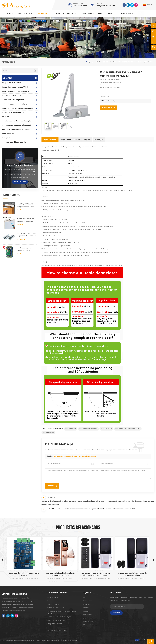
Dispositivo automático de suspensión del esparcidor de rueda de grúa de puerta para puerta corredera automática (27, 235)
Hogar (10, 14)
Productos (43, 14)
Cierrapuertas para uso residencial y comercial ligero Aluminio (75, 456)
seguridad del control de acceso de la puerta (24, 574)
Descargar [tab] (99, 140)
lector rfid (5, 117)
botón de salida (8, 134)
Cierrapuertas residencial (88, 429)
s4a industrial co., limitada (15, 594)
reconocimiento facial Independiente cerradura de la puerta (60, 574)
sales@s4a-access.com (105, 6)
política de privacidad (70, 640)
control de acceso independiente (15, 104)
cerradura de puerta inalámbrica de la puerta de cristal (132, 574)
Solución (86, 611)
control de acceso (53, 604)
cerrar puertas (106, 429)
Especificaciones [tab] (50, 140)
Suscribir (116, 613)
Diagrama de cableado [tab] (70, 140)
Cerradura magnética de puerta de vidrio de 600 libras (62, 612)
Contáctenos (127, 14)
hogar (85, 597)
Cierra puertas (48, 433)
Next (154, 560)
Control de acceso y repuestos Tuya (16, 91)
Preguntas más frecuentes (65, 14)
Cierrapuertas (71, 429)
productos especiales (102, 62)
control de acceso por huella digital (59, 617)
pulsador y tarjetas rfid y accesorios (16, 129)
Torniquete (6, 138)
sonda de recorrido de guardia (14, 142)
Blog (85, 618)
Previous (2, 560)
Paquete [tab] (87, 140)
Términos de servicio (90, 625)
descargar (87, 14)
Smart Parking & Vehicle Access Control (17, 108)
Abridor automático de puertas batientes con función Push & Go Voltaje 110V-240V (26, 220)
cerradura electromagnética (13, 100)
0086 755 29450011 (80, 6)
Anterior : (49, 498)
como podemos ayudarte (20, 165)
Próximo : (49, 509)
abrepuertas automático (11, 83)
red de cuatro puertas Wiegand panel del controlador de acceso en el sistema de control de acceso (26, 249)
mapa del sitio (88, 622)
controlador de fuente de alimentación (17, 125)
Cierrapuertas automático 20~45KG (128, 429)
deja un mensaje (144, 642)
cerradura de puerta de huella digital (16, 121)
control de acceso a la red (12, 96)
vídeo (100, 14)
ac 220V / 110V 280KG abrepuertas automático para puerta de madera (26, 205)
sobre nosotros (88, 601)
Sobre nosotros (25, 14)
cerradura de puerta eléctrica (13, 112)
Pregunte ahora (109, 108)
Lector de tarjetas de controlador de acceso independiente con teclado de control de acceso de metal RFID (96, 509)
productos (87, 604)
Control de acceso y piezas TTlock (15, 87)
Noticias (112, 14)
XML (59, 640)
